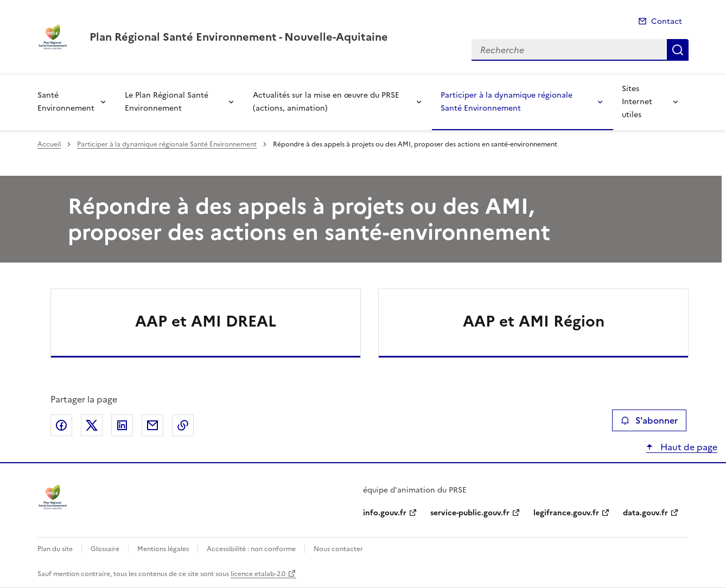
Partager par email (152, 425)
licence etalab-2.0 (258, 574)
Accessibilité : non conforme (251, 549)
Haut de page (688, 447)
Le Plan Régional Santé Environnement (167, 102)
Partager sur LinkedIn (122, 425)
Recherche (678, 50)
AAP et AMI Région (534, 321)
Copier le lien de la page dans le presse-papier (183, 425)
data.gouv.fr (645, 513)
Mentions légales (163, 549)
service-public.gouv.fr (470, 513)
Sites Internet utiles (637, 102)
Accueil (49, 144)
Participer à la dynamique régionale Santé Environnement (507, 102)
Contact (667, 21)
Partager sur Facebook (61, 425)
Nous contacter (338, 549)
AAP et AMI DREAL (206, 321)
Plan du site (55, 549)
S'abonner (649, 420)
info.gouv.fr (385, 513)
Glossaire (105, 549)
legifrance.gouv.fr (566, 513)
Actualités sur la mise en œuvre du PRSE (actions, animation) (326, 102)
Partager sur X (92, 425)
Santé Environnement (66, 102)
